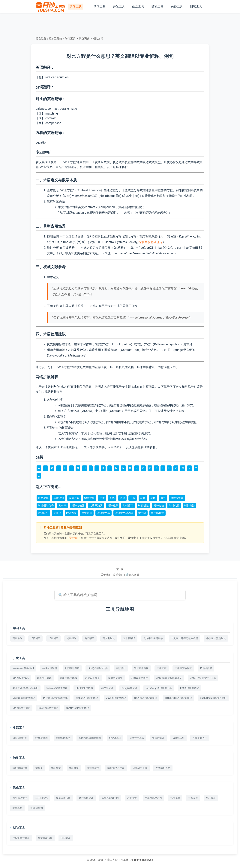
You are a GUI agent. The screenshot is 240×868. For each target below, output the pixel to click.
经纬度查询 (42, 738)
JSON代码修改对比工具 (203, 678)
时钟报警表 (177, 498)
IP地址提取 (206, 668)
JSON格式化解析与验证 (169, 678)
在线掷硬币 (93, 768)
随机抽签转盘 (20, 768)
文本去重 (162, 668)
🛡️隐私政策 (132, 575)
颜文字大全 (107, 688)
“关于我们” (74, 538)
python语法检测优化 (87, 698)
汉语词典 (53, 638)
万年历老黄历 (20, 798)
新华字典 (89, 638)
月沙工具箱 (55, 39)
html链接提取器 (84, 688)
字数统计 (121, 668)
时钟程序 (113, 505)
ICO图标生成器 (21, 678)
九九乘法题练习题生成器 (185, 638)
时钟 (122, 498)
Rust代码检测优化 (48, 708)
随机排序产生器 (116, 768)
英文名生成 (109, 638)
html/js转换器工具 (98, 668)
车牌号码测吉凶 (110, 798)
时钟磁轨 (159, 505)
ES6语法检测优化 (190, 688)
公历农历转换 (63, 798)
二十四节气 (42, 798)
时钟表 (63, 505)
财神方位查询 (86, 798)
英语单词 (17, 638)
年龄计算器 (158, 738)
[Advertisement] (120, 24)
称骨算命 (17, 808)
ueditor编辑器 (49, 668)
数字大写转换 (45, 838)
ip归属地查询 (72, 668)
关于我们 (106, 575)
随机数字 (56, 768)
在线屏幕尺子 (200, 738)
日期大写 (66, 838)
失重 (102, 498)
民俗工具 (177, 6)
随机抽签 (74, 768)
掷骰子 (39, 768)
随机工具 (157, 6)
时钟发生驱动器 (124, 513)
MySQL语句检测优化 (24, 698)
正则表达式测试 (139, 678)
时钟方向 (71, 513)
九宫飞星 (175, 798)
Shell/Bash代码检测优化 (213, 698)
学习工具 (100, 6)
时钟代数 (174, 505)
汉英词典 (84, 39)
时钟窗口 (128, 505)
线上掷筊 (211, 798)
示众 (143, 498)
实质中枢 (89, 498)
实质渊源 (59, 498)
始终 (112, 498)
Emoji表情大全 (130, 688)
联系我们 (118, 575)
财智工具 (196, 6)
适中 (163, 498)
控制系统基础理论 (151, 242)
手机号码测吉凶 (153, 798)
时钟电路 (190, 505)
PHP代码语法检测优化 (55, 698)
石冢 (133, 498)
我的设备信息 (92, 678)
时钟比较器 (78, 505)
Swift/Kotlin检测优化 (78, 708)
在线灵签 (193, 798)
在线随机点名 (163, 768)
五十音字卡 (129, 638)
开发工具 (119, 6)
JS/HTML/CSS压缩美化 (25, 688)
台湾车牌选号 (63, 738)
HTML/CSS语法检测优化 (178, 698)
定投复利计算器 (21, 838)
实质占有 (74, 498)
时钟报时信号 (46, 505)
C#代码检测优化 (21, 708)
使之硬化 (43, 498)
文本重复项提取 (183, 668)
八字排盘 (132, 798)
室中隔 (142, 513)
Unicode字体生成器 (57, 688)
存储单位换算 (115, 678)
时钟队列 (43, 513)
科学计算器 (115, 738)
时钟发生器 (103, 513)
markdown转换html (23, 668)
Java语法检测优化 (116, 698)
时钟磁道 (143, 505)
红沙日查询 (37, 808)
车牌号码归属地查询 (90, 738)
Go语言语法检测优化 (145, 698)
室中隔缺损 (157, 513)
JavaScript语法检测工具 (159, 688)
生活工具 (138, 6)
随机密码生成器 (68, 678)
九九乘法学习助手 (153, 638)
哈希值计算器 (44, 678)
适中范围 (87, 513)
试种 (153, 498)
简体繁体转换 (141, 668)
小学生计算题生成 (216, 638)
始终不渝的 (96, 505)
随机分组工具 (140, 768)
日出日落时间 (20, 738)
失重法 (57, 513)
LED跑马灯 (178, 738)
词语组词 (71, 638)
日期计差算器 (137, 738)
